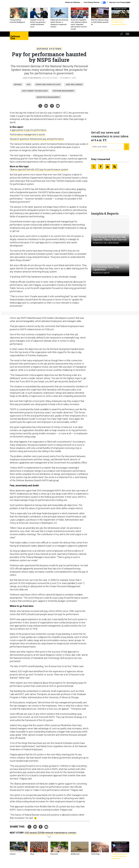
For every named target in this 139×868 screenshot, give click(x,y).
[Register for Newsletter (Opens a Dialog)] (126, 149)
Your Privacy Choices (95, 3)
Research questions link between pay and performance (37, 141)
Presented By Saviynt (101, 275)
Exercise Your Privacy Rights (120, 2)
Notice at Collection (73, 2)
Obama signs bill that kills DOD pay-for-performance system (39, 171)
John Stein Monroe (32, 80)
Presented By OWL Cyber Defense (106, 245)
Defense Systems (49, 51)
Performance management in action (27, 136)
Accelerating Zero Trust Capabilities (106, 270)
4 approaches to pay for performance (28, 132)
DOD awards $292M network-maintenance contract (51, 835)
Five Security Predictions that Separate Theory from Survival (110, 240)
